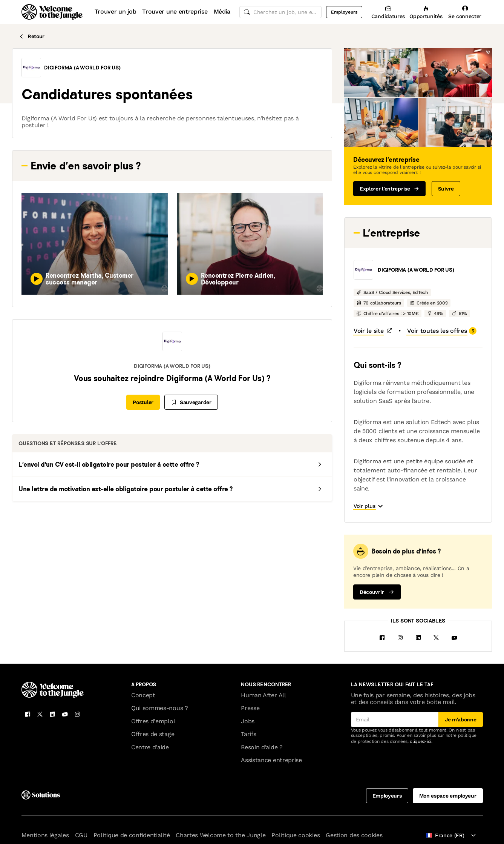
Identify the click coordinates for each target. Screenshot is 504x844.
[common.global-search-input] (280, 12)
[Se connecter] (465, 12)
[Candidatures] (388, 12)
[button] (31, 68)
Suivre (446, 189)
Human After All (263, 678)
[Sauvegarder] (191, 402)
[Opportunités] (426, 12)
